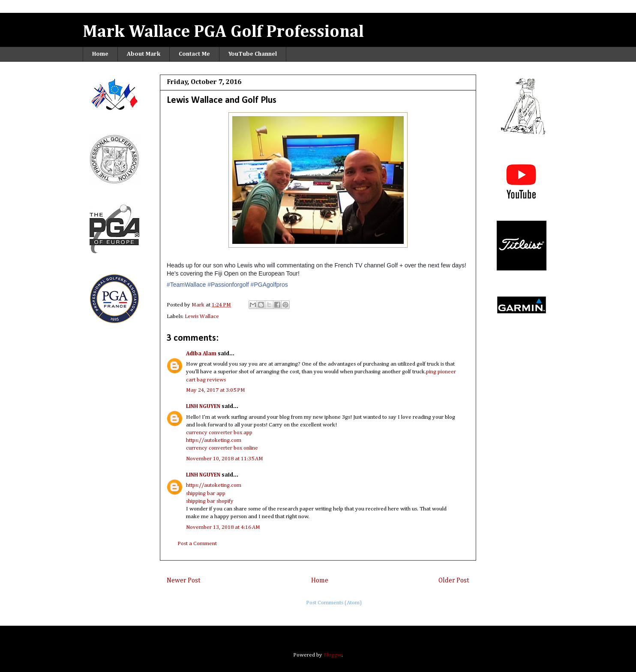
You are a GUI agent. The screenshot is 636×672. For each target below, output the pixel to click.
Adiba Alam (201, 354)
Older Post (454, 580)
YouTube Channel (253, 54)
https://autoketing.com (214, 440)
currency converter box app (219, 433)
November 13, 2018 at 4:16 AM (223, 527)
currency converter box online (222, 448)
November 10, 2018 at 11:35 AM (225, 459)
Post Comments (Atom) (334, 603)
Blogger (333, 655)
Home (100, 54)
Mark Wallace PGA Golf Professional (223, 32)
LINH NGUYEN (203, 406)
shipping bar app (206, 493)
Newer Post (184, 580)
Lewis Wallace (202, 316)
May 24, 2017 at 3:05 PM (216, 390)
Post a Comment (197, 544)
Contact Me (194, 54)
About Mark (144, 54)
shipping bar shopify (210, 501)
